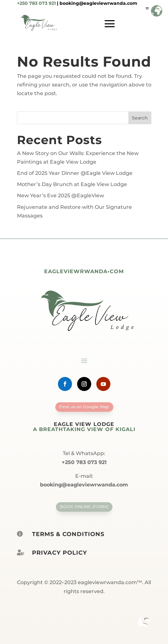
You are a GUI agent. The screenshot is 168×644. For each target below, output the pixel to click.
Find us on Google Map (84, 407)
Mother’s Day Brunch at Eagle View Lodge (72, 184)
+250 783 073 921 (36, 3)
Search (140, 118)
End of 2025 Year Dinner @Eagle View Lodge (75, 173)
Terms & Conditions (68, 534)
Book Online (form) (84, 507)
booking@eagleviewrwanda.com (98, 3)
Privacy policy (60, 553)
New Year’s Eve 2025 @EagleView (60, 196)
